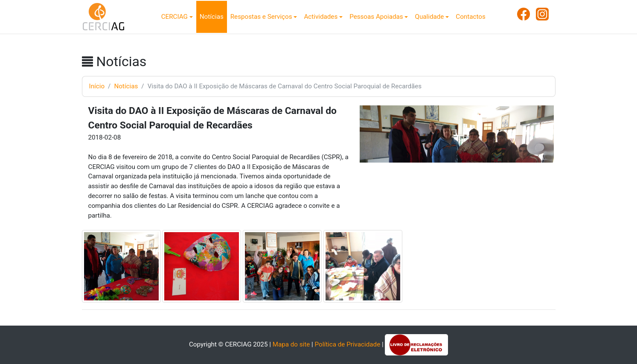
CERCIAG (175, 17)
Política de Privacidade (348, 344)
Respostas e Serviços (261, 17)
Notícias (212, 17)
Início (97, 86)
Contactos (470, 17)
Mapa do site (291, 344)
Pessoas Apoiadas (376, 17)
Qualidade (429, 17)
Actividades (321, 17)
